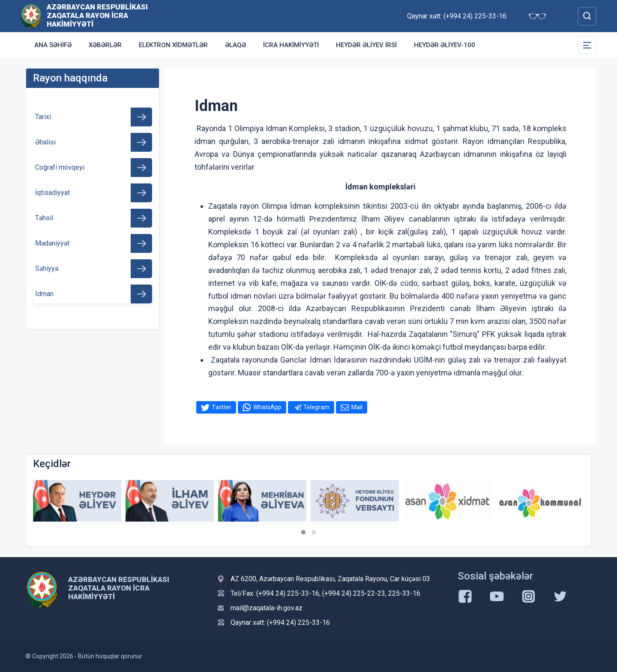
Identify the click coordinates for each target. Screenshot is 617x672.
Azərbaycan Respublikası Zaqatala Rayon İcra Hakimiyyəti (97, 15)
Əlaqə (235, 45)
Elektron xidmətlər (173, 45)
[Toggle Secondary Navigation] (587, 45)
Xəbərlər (105, 45)
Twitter (222, 407)
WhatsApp (267, 407)
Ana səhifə (53, 45)
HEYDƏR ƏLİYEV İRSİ (366, 45)
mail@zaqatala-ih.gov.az (267, 608)
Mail (357, 407)
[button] (303, 532)
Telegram (316, 407)
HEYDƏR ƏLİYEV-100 (445, 45)
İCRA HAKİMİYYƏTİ (291, 45)
